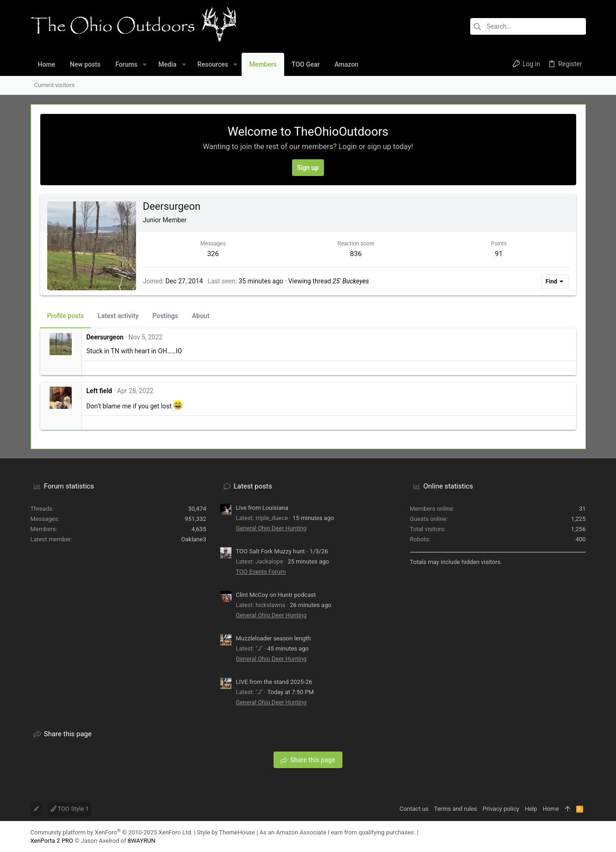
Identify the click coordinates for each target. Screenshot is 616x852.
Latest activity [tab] (118, 316)
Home (551, 809)
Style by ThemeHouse (226, 832)
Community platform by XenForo (112, 832)
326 (213, 254)
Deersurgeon (105, 337)
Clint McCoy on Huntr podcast (276, 595)
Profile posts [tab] (66, 316)
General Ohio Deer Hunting (271, 528)
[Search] (528, 26)
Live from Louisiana (262, 508)
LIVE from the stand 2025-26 (274, 682)
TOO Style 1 (70, 809)
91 (499, 254)
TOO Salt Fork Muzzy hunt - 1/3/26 (282, 551)
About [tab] (201, 316)
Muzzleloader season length (274, 638)
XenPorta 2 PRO (52, 841)
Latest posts (253, 486)
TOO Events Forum (261, 572)
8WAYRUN (142, 841)
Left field (100, 391)
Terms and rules (456, 809)
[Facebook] (568, 836)
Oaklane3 (193, 539)
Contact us (414, 809)
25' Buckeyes (351, 281)
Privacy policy (501, 809)
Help (531, 809)
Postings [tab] (165, 316)
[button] (145, 64)
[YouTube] (582, 836)
